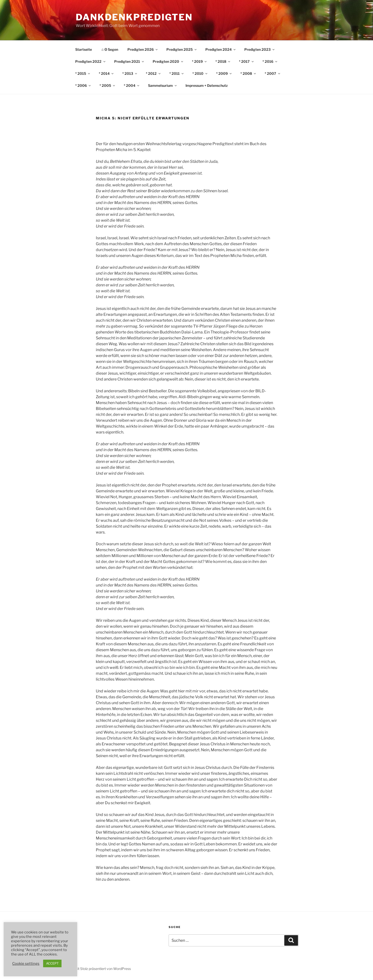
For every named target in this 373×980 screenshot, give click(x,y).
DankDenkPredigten (134, 17)
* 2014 (106, 73)
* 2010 (200, 73)
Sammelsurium (163, 85)
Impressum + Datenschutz (207, 85)
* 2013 (130, 73)
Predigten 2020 (168, 61)
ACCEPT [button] (52, 963)
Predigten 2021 (129, 61)
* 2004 (132, 85)
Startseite (84, 49)
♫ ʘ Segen (110, 49)
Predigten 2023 (260, 49)
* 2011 (177, 73)
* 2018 (223, 61)
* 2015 (83, 73)
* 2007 (273, 73)
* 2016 (270, 61)
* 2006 (83, 85)
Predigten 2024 (221, 49)
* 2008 (249, 73)
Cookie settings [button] (26, 964)
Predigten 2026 (143, 49)
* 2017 (247, 61)
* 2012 (154, 73)
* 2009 (224, 73)
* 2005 (108, 85)
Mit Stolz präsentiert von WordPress (103, 969)
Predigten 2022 (91, 61)
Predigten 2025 (182, 49)
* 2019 (200, 61)
